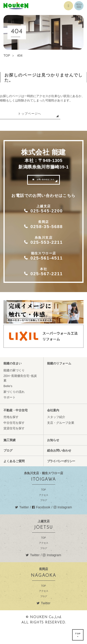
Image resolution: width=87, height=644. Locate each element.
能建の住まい (13, 378)
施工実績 (10, 454)
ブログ (8, 465)
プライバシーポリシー (61, 475)
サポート (10, 412)
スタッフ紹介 (56, 431)
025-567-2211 (48, 287)
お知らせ (53, 454)
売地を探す (11, 431)
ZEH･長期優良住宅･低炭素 (20, 392)
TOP (43, 503)
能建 (43, 6)
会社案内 (53, 424)
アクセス (44, 509)
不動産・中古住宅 (16, 424)
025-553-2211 (48, 251)
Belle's (8, 400)
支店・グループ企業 (61, 437)
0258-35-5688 (48, 233)
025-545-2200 (48, 216)
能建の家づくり (14, 384)
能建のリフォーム (59, 378)
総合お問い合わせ (59, 465)
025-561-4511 (48, 269)
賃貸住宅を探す (14, 443)
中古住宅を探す (14, 437)
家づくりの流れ (14, 406)
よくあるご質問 (14, 475)
